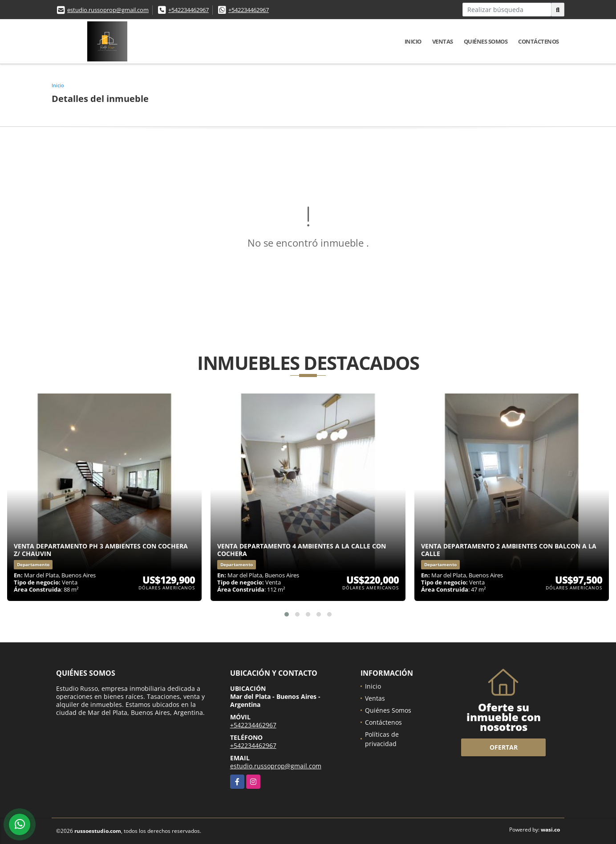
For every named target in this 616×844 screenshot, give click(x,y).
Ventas (443, 41)
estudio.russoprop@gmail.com (108, 10)
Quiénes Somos (486, 41)
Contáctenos (539, 41)
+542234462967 (188, 10)
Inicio (413, 41)
